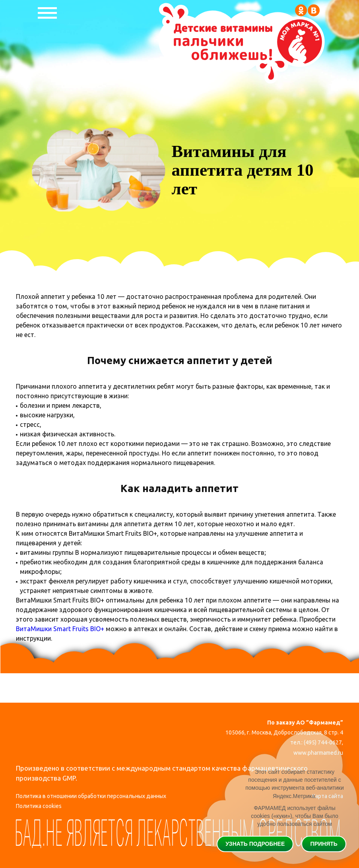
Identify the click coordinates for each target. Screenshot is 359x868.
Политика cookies (39, 807)
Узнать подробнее (255, 843)
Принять (324, 843)
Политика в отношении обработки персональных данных (91, 796)
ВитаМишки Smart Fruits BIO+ (60, 629)
